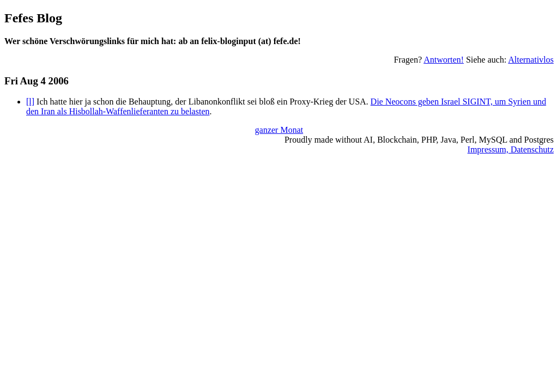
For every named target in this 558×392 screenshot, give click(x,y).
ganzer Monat (279, 130)
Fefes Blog (33, 18)
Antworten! (444, 60)
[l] (30, 102)
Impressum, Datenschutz (511, 149)
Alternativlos (531, 60)
